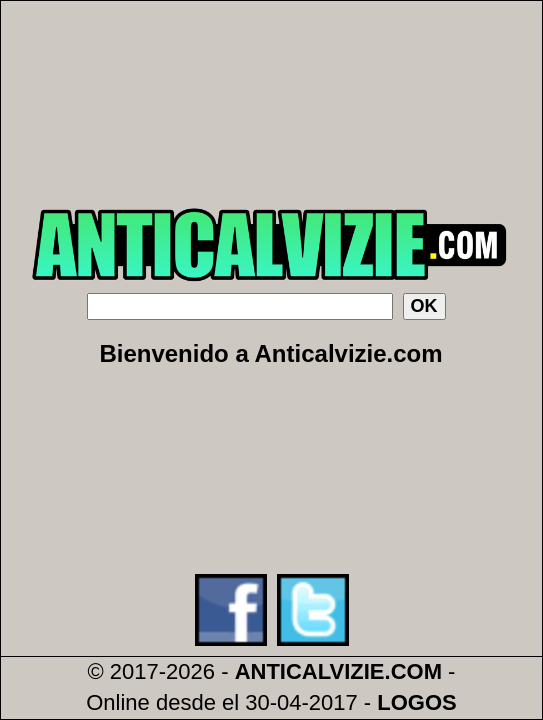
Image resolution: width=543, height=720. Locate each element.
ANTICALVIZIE (310, 671)
